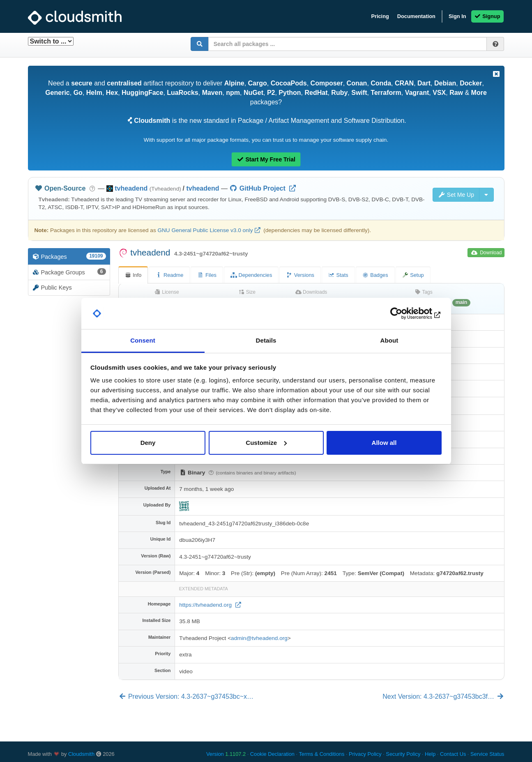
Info (133, 275)
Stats (338, 275)
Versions (300, 275)
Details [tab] (266, 340)
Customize (266, 443)
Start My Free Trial (266, 159)
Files (207, 275)
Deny (148, 443)
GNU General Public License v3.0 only (205, 230)
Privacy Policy (365, 754)
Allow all (384, 443)
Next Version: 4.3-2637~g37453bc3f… (443, 696)
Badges (375, 275)
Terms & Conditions (321, 754)
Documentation (416, 16)
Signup (487, 16)
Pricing (380, 16)
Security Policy (403, 754)
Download (487, 253)
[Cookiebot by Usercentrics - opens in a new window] (406, 313)
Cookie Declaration (272, 754)
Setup (413, 275)
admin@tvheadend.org (259, 638)
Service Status (487, 754)
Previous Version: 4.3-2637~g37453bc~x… (186, 696)
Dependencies (251, 275)
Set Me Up (456, 195)
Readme (169, 275)
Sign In (457, 16)
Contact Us (453, 754)
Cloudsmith (81, 754)
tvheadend (203, 188)
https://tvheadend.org (206, 605)
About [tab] (389, 340)
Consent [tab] (143, 340)
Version (226, 754)
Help (430, 754)
